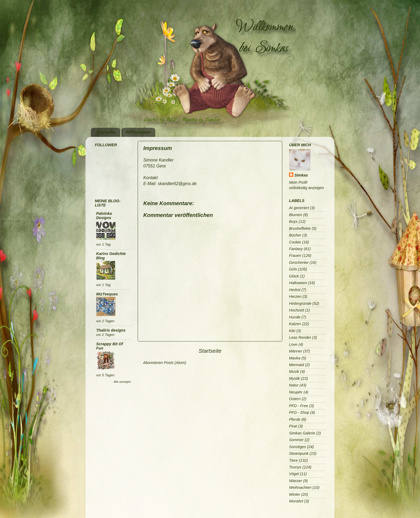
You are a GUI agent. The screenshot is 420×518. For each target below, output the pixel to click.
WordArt (296, 501)
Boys (293, 222)
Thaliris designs (111, 330)
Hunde (295, 317)
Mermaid (297, 365)
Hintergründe (300, 303)
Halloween (298, 283)
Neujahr (296, 392)
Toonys (295, 467)
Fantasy (296, 249)
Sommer (296, 440)
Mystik (295, 378)
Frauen (295, 256)
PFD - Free (299, 406)
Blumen (296, 215)
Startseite (106, 132)
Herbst (295, 290)
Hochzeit (297, 310)
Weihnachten (300, 487)
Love (293, 344)
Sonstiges (297, 447)
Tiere (293, 460)
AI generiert (299, 208)
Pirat (293, 426)
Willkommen (138, 132)
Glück (294, 276)
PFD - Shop (299, 412)
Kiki (292, 331)
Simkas (301, 175)
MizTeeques (107, 294)
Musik (294, 371)
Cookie (295, 242)
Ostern (295, 399)
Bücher (295, 235)
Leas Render (300, 337)
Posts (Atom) (175, 363)
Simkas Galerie (302, 433)
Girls (293, 269)
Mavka (295, 358)
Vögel (294, 474)
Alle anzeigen (122, 382)
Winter (295, 494)
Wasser (296, 481)
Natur (294, 385)
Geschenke (299, 262)
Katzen (295, 324)
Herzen (295, 296)
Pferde (295, 419)
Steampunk (299, 453)
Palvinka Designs (104, 216)
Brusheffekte (300, 228)
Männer (296, 351)
